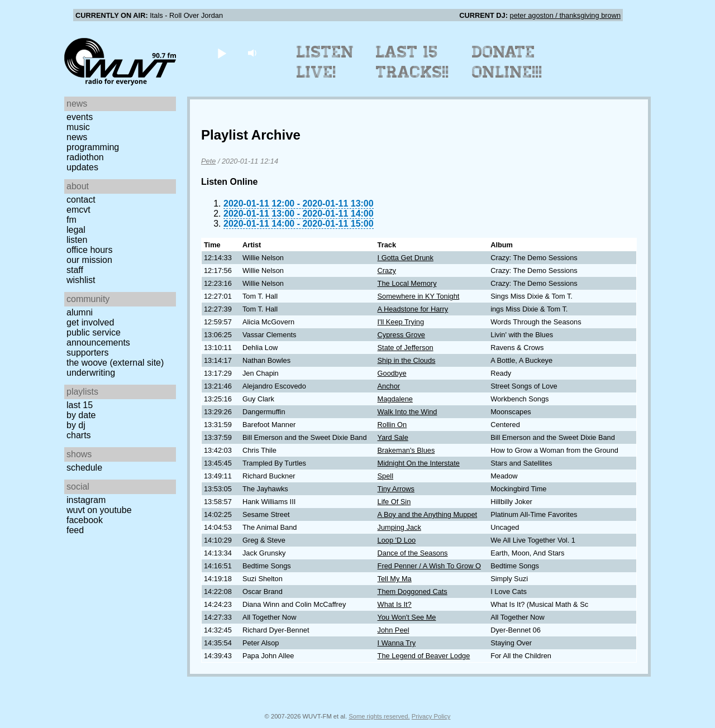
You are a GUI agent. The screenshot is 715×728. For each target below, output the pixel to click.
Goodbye (392, 373)
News (77, 137)
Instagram (86, 500)
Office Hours (89, 250)
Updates (82, 167)
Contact (81, 200)
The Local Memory (407, 283)
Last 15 (80, 405)
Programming (93, 147)
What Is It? (395, 604)
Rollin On (392, 425)
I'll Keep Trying (401, 322)
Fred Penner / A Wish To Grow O (429, 566)
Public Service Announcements (98, 337)
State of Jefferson (406, 348)
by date (81, 415)
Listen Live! (325, 62)
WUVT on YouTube (99, 510)
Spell (385, 476)
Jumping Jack (399, 527)
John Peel (394, 630)
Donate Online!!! (507, 62)
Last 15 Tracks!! (413, 62)
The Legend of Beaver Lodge (424, 656)
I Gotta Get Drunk (406, 258)
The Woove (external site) (115, 363)
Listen (77, 240)
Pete (208, 161)
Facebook (85, 520)
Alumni (80, 312)
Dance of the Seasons (413, 553)
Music (78, 127)
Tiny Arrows (396, 489)
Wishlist (81, 280)
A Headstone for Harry (413, 309)
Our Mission (89, 260)
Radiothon (85, 157)
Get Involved (90, 322)
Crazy (387, 270)
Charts (79, 435)
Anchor (389, 386)
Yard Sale (393, 437)
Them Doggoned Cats (413, 591)
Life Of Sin (394, 502)
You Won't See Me (407, 617)
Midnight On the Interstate (419, 463)
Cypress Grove (401, 335)
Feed (75, 530)
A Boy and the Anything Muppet (428, 514)
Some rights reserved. (379, 716)
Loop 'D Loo (397, 540)
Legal (76, 230)
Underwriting (91, 373)
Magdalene (395, 399)
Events (80, 117)
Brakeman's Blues (406, 450)
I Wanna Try (397, 643)
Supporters (88, 353)
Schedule (84, 468)
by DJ (76, 425)
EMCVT (78, 210)
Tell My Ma (395, 579)
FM (71, 220)
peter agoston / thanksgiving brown (565, 15)
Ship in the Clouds (407, 360)
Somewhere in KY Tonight (419, 296)
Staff (75, 270)
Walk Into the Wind (407, 412)
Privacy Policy (431, 716)
